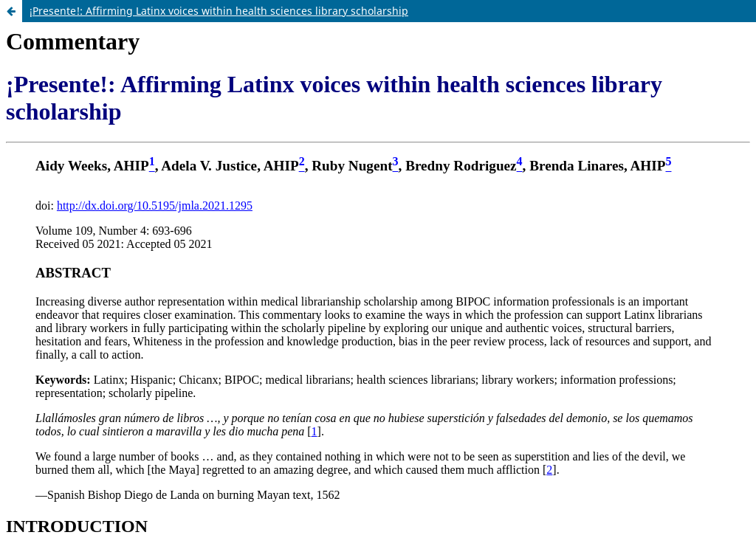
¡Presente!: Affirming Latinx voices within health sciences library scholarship (219, 11)
